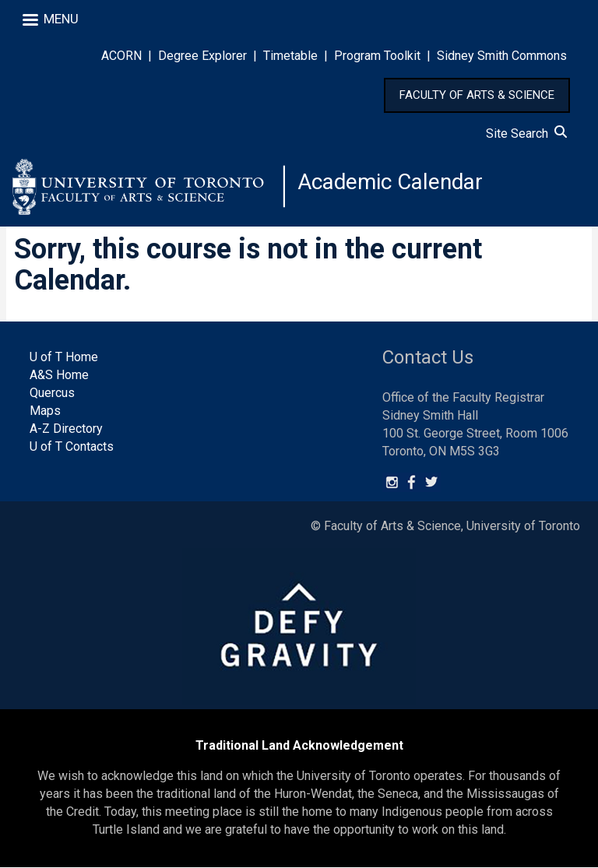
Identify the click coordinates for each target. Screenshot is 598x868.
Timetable (290, 56)
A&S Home (59, 376)
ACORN (121, 56)
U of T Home (64, 358)
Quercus (52, 394)
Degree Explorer (202, 56)
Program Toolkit (377, 56)
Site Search (526, 134)
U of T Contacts (72, 447)
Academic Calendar (391, 183)
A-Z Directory (66, 429)
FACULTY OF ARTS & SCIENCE (477, 95)
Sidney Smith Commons (502, 56)
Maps (45, 411)
